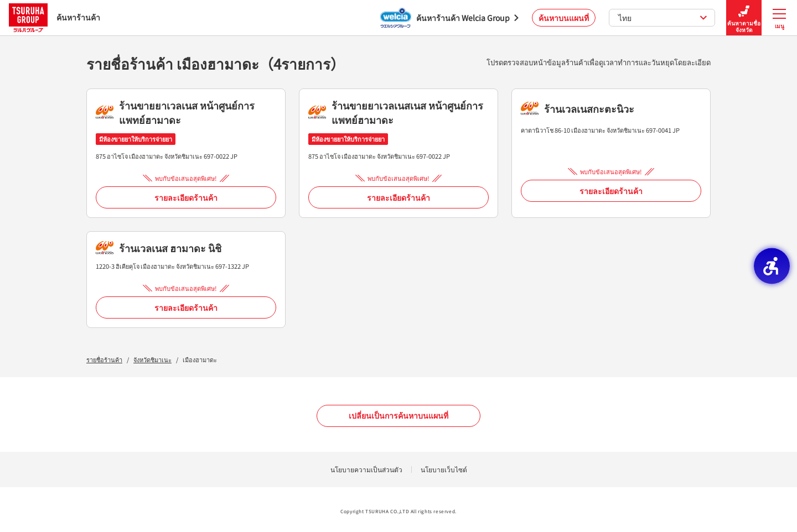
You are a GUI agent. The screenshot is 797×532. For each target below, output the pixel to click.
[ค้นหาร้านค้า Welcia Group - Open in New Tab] (449, 18)
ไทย (663, 18)
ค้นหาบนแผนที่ (564, 18)
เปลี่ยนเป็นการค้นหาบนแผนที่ (398, 415)
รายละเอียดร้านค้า (186, 197)
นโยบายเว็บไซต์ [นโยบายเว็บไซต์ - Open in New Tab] (444, 469)
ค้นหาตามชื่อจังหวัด (744, 18)
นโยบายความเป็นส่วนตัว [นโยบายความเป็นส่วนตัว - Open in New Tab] (366, 469)
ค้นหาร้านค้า (55, 17)
